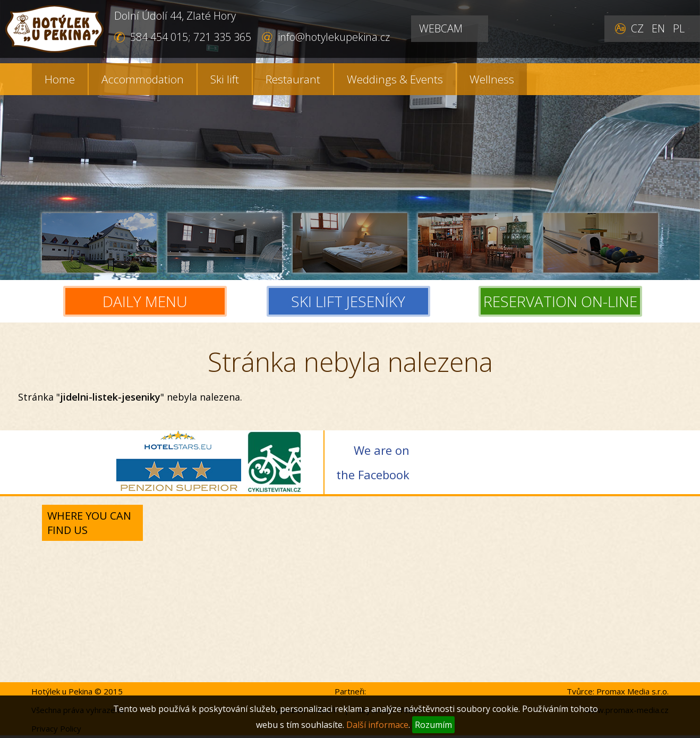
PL (679, 28)
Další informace (377, 725)
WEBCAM (441, 28)
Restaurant (293, 79)
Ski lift (225, 79)
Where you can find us (89, 523)
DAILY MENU (145, 301)
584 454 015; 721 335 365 (191, 37)
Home (60, 79)
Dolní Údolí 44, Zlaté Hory (175, 16)
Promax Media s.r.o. (633, 691)
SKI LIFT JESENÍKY (350, 301)
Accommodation (143, 79)
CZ (637, 28)
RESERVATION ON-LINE (560, 301)
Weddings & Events (395, 79)
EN (658, 28)
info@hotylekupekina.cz (334, 37)
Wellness (492, 79)
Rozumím (433, 725)
